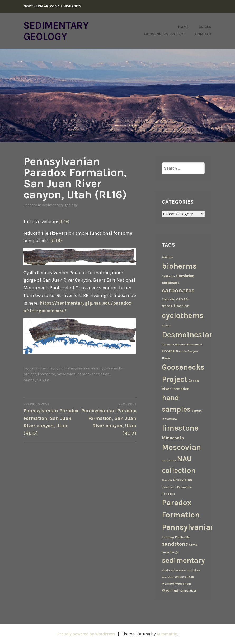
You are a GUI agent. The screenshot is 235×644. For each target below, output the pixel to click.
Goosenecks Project (165, 34)
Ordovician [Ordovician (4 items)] (182, 480)
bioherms (44, 376)
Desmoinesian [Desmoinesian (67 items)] (188, 335)
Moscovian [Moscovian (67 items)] (181, 447)
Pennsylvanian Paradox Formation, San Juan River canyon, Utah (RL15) (52, 426)
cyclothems (65, 376)
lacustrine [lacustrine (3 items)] (169, 419)
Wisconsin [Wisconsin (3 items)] (183, 584)
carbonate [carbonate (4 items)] (171, 283)
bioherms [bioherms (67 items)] (179, 266)
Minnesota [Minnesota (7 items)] (173, 438)
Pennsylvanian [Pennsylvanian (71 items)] (189, 527)
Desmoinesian (89, 376)
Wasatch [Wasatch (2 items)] (168, 577)
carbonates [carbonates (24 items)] (178, 290)
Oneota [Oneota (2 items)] (167, 480)
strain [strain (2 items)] (166, 570)
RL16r (57, 241)
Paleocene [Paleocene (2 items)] (169, 487)
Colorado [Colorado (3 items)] (168, 299)
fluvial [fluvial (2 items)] (166, 358)
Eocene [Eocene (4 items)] (168, 351)
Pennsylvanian (36, 388)
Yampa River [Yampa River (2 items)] (188, 591)
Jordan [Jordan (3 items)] (197, 411)
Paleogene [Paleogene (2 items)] (184, 487)
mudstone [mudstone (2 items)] (169, 460)
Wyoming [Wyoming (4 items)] (170, 590)
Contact (203, 34)
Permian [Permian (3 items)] (168, 537)
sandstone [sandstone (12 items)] (175, 544)
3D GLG (205, 27)
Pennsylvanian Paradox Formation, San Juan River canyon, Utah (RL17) (108, 426)
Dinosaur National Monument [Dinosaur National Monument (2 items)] (182, 345)
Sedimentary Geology (61, 31)
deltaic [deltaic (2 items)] (166, 326)
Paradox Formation (93, 382)
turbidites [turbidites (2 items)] (193, 570)
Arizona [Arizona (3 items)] (168, 257)
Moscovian (66, 382)
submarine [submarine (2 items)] (178, 570)
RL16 (64, 222)
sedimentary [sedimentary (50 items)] (183, 560)
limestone (46, 382)
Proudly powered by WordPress (85, 634)
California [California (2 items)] (168, 276)
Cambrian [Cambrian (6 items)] (185, 276)
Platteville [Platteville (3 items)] (182, 537)
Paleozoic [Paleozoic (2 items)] (169, 494)
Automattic (169, 634)
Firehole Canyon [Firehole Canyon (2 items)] (187, 351)
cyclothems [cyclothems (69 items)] (183, 315)
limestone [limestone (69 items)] (180, 428)
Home (183, 27)
